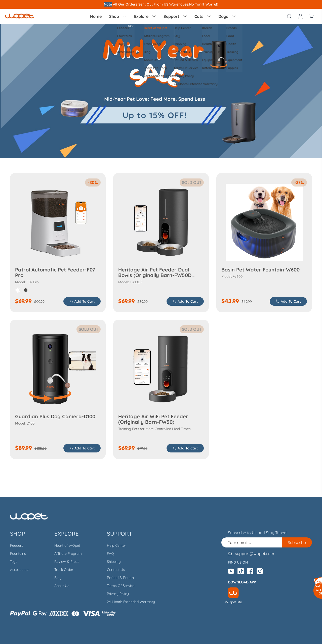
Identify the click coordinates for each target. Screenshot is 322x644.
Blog (58, 578)
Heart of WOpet (67, 545)
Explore (145, 16)
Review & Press (67, 562)
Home (96, 16)
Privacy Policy (118, 594)
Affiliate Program (68, 554)
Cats (203, 16)
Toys (14, 562)
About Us (62, 586)
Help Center (116, 545)
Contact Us (116, 570)
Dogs (227, 16)
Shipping (114, 562)
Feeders (17, 545)
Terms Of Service (121, 586)
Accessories (20, 570)
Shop (118, 16)
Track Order (64, 570)
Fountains (18, 554)
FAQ (110, 554)
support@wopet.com (255, 554)
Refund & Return (120, 578)
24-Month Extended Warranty (131, 602)
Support (175, 16)
